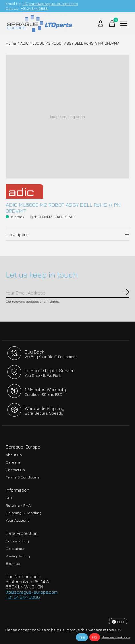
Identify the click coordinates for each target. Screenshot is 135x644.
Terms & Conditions (23, 477)
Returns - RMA (18, 505)
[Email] (67, 293)
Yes (82, 637)
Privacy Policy (18, 556)
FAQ (9, 498)
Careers (13, 462)
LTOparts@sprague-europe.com (50, 4)
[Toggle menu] (124, 24)
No (95, 637)
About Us (14, 455)
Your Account (17, 520)
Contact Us (15, 470)
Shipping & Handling (24, 513)
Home (11, 43)
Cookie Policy (17, 541)
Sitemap (13, 564)
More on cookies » (116, 637)
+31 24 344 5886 (34, 8)
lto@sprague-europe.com (32, 592)
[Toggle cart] (112, 24)
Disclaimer (15, 549)
